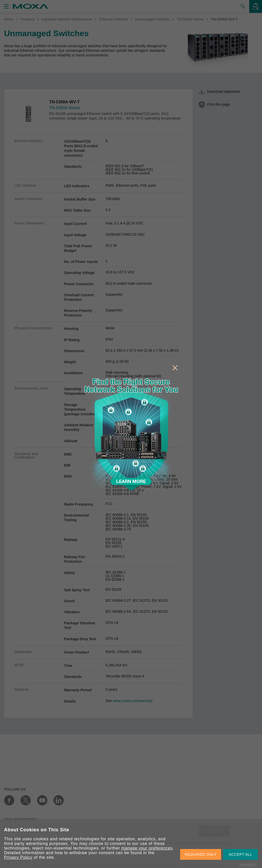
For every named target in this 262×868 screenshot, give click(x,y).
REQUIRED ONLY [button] (201, 854)
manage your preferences (147, 848)
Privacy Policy (18, 857)
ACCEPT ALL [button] (241, 854)
